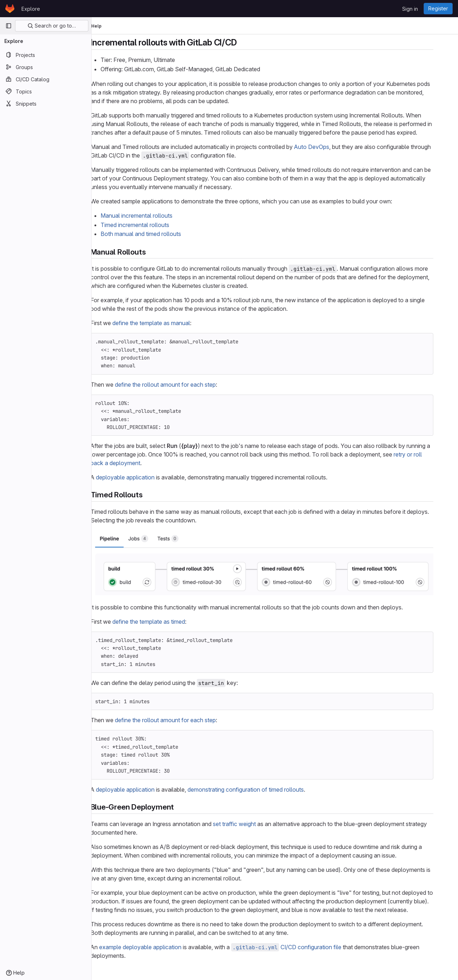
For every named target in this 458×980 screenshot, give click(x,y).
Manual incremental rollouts (149, 216)
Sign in (410, 9)
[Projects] (46, 55)
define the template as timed (162, 622)
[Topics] (46, 91)
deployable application (138, 477)
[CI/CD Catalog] (46, 79)
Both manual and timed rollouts (154, 234)
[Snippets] (46, 103)
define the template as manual (164, 323)
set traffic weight (247, 824)
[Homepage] (10, 9)
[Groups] (46, 67)
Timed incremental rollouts (148, 225)
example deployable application (153, 947)
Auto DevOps (325, 147)
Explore (31, 9)
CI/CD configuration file (299, 947)
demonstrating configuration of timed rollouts (259, 790)
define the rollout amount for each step (178, 385)
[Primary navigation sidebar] (9, 26)
